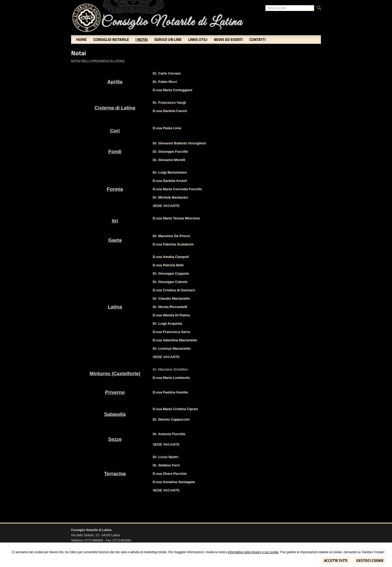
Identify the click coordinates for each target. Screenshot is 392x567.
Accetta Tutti (336, 560)
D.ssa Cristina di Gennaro (174, 290)
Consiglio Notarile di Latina (172, 22)
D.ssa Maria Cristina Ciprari (175, 409)
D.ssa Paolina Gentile (170, 392)
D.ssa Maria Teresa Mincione (176, 218)
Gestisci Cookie (370, 560)
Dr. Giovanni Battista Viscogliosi (179, 143)
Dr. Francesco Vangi (169, 103)
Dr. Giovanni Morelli (169, 160)
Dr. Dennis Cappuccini (171, 419)
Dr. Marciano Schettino (170, 369)
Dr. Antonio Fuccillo (169, 434)
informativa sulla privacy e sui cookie (253, 552)
